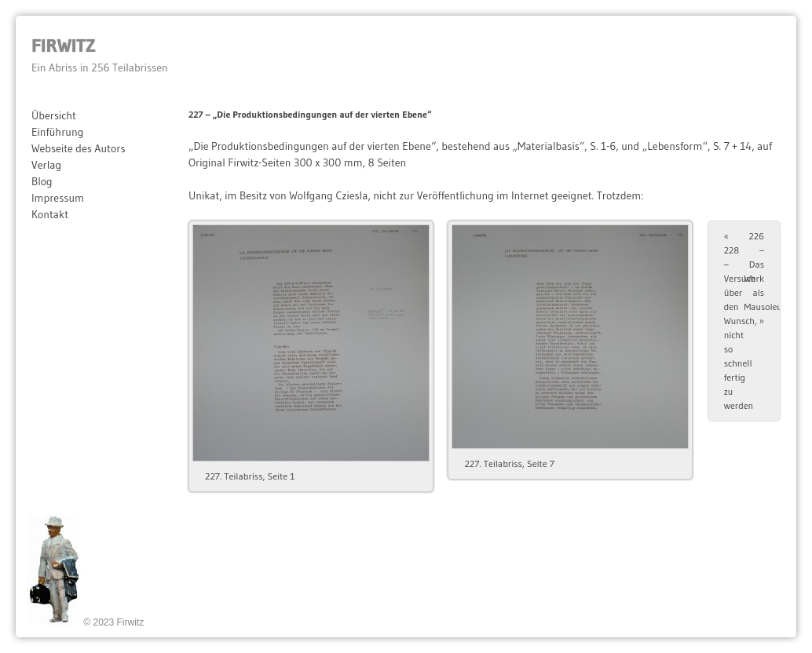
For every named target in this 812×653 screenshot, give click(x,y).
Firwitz (63, 45)
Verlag (46, 165)
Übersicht (54, 115)
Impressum (58, 198)
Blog (42, 181)
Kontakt (50, 214)
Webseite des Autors (79, 148)
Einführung (57, 132)
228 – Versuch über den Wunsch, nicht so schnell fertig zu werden (741, 321)
